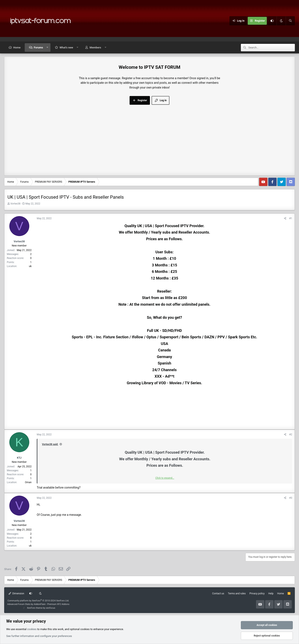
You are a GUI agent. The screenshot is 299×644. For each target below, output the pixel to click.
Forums (38, 47)
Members (95, 47)
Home (17, 47)
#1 (291, 218)
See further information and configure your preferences (39, 636)
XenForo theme (35, 608)
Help (271, 594)
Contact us (218, 594)
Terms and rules (237, 594)
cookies (32, 629)
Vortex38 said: (50, 444)
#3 (291, 498)
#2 (291, 435)
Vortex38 (15, 204)
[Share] (285, 219)
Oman (28, 482)
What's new (66, 47)
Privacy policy (257, 594)
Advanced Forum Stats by (38, 604)
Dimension (16, 594)
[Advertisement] (149, 136)
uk (30, 266)
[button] (47, 47)
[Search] (290, 21)
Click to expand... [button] (165, 478)
